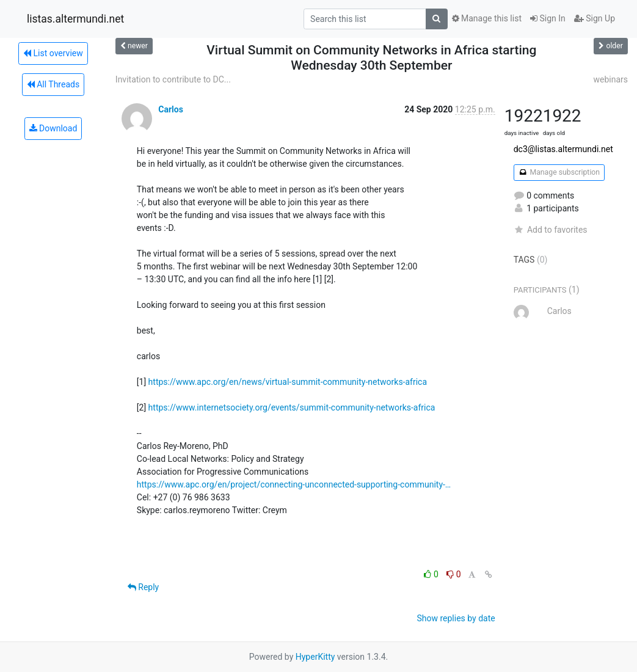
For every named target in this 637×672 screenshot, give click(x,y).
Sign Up (595, 18)
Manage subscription (559, 172)
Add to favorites (551, 230)
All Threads (53, 84)
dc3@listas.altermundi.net (563, 149)
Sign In (548, 18)
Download (53, 128)
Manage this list (487, 18)
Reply (143, 587)
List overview (53, 53)
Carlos (171, 109)
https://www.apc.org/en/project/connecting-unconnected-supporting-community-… (294, 484)
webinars (610, 79)
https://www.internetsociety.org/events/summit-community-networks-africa (292, 407)
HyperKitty (315, 657)
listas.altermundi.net (75, 19)
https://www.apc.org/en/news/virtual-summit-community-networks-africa (288, 382)
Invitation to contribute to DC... (173, 79)
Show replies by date (456, 618)
